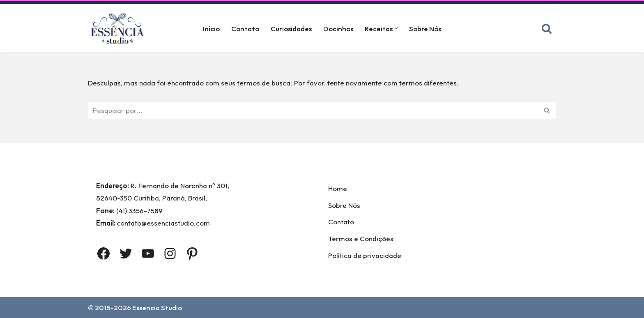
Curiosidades (291, 29)
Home (338, 188)
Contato (245, 29)
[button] (396, 28)
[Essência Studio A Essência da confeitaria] (120, 28)
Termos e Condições (361, 238)
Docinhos (338, 29)
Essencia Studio (157, 308)
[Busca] (547, 28)
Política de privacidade (365, 255)
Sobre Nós (425, 29)
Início (211, 29)
